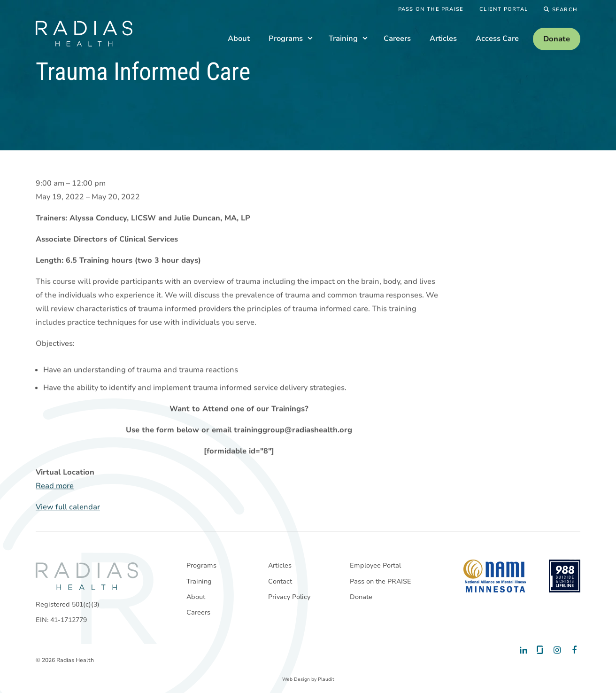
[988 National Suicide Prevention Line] (565, 576)
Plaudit (326, 679)
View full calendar (68, 507)
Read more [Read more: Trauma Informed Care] (55, 486)
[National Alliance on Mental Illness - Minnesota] (495, 576)
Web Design (296, 679)
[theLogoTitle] (84, 34)
